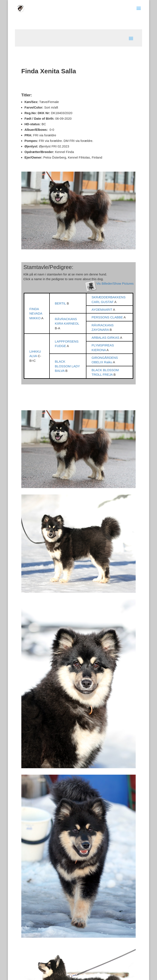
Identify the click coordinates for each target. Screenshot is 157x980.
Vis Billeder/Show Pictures (115, 283)
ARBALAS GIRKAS (106, 338)
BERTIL (61, 303)
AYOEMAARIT (102, 310)
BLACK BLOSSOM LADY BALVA (67, 366)
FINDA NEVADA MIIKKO (36, 313)
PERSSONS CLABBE (108, 317)
